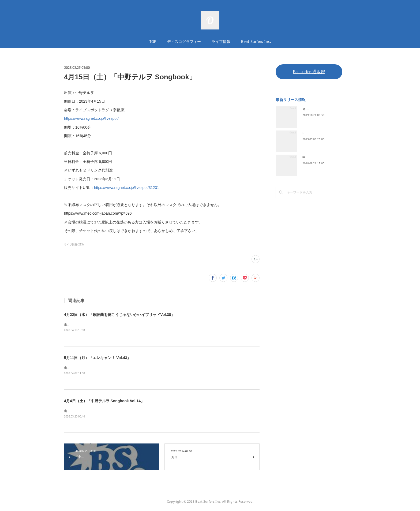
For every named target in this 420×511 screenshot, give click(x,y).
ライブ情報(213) (74, 245)
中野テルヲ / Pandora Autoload (325, 157)
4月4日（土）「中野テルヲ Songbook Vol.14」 (104, 402)
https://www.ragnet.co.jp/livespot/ (91, 118)
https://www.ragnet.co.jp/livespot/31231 (127, 188)
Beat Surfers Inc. (256, 42)
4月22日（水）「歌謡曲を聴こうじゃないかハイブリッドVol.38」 (119, 315)
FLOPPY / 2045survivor (319, 133)
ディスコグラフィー (184, 42)
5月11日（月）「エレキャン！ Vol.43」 (97, 358)
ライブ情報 (221, 42)
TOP (153, 42)
